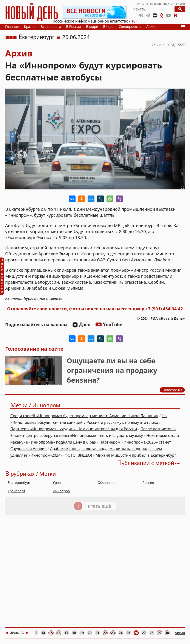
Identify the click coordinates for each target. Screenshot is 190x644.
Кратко (30, 27)
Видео (108, 27)
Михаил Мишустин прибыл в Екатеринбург (136, 455)
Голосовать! (172, 390)
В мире (92, 27)
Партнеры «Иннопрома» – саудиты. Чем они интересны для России (74, 429)
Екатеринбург (36, 37)
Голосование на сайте (34, 349)
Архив (151, 27)
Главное (12, 27)
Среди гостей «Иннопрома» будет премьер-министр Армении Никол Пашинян (84, 416)
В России (73, 27)
